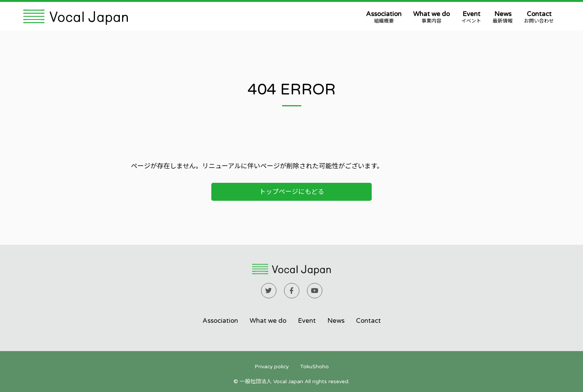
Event (471, 17)
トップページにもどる (292, 192)
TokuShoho (314, 367)
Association (384, 17)
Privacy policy (272, 367)
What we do (431, 17)
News (503, 17)
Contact (539, 17)
